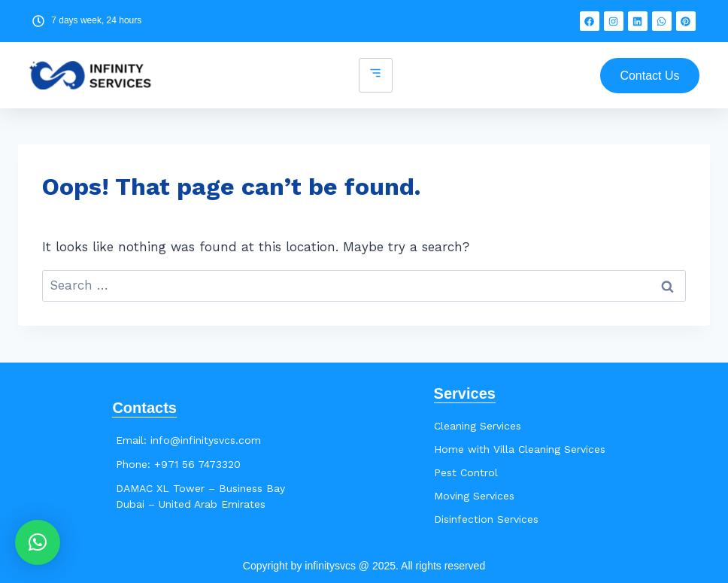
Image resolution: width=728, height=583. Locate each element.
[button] (38, 542)
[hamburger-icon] (376, 76)
